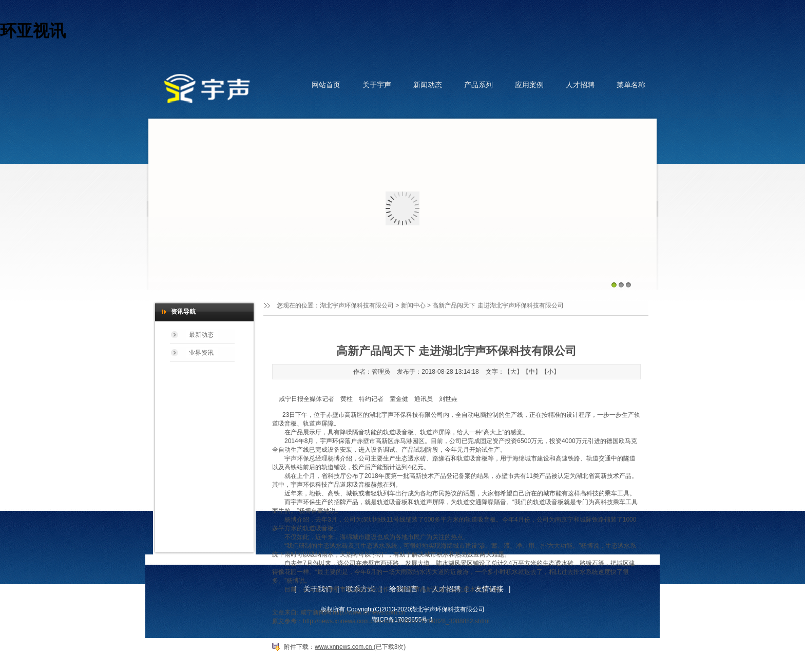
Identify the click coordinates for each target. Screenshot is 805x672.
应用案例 (529, 85)
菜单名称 (631, 85)
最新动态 (201, 335)
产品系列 (478, 85)
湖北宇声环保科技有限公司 (357, 305)
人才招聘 (580, 85)
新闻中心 (413, 305)
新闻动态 (428, 85)
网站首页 (326, 85)
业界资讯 (201, 353)
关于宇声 (377, 85)
